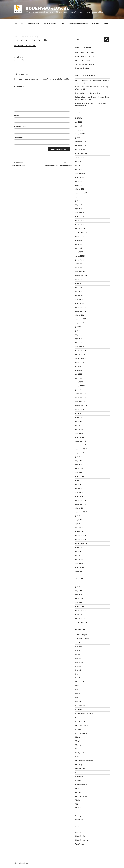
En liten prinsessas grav (83, 60)
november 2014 (81, 575)
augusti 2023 (80, 236)
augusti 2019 (80, 410)
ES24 (77, 686)
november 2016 (81, 504)
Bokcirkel (79, 658)
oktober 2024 (80, 189)
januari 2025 (80, 177)
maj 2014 (79, 591)
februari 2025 (80, 173)
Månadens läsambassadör (84, 761)
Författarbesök (80, 706)
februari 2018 (80, 473)
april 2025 (79, 165)
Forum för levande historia (84, 713)
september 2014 (81, 583)
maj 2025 (79, 161)
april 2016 (79, 524)
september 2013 (81, 622)
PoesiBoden (79, 788)
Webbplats (19, 137)
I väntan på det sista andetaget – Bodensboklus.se (92, 97)
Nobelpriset (79, 776)
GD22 (77, 717)
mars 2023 (79, 252)
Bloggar (78, 650)
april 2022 (79, 291)
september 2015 (81, 543)
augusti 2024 (80, 197)
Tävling (106, 23)
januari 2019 (80, 437)
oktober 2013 (80, 618)
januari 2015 (80, 567)
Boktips (78, 666)
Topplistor (79, 812)
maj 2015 (79, 551)
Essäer (78, 690)
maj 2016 (79, 520)
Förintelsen (79, 709)
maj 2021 (79, 335)
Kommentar (20, 87)
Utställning (79, 820)
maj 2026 (79, 122)
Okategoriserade (81, 784)
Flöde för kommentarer (83, 840)
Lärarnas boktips (51, 23)
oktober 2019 (80, 402)
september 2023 (81, 232)
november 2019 (81, 398)
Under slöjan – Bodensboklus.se (86, 87)
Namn (17, 115)
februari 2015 (80, 563)
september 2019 (81, 406)
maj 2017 (79, 484)
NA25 (77, 772)
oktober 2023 (80, 228)
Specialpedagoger (81, 796)
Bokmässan (79, 662)
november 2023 (81, 224)
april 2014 (79, 595)
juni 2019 (78, 417)
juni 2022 (78, 283)
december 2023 (81, 220)
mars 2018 (79, 469)
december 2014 (81, 571)
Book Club (96, 23)
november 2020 (81, 350)
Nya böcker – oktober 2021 (25, 46)
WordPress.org (80, 844)
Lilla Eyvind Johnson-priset (84, 753)
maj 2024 (79, 205)
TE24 (77, 804)
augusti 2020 (80, 362)
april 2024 (79, 209)
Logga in (78, 832)
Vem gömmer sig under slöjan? (86, 64)
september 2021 (81, 319)
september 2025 (81, 154)
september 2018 (81, 449)
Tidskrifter (79, 808)
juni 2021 (78, 331)
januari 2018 (80, 477)
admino (35, 37)
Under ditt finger (95, 93)
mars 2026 (79, 130)
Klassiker (78, 729)
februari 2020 (80, 386)
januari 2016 (80, 532)
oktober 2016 (80, 508)
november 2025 (81, 146)
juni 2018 (78, 457)
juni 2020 (79, 370)
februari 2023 (80, 256)
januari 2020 (80, 390)
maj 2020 (79, 374)
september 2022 (81, 276)
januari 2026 (80, 138)
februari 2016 (80, 528)
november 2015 (81, 539)
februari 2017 (80, 492)
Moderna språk (80, 769)
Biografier (79, 646)
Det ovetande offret (82, 68)
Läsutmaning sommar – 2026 (85, 56)
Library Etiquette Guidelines (78, 23)
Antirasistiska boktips (83, 639)
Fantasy (78, 694)
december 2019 (81, 394)
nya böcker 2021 (24, 60)
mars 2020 (79, 382)
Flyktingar (79, 702)
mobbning (79, 765)
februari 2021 (80, 347)
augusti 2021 (80, 323)
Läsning (78, 745)
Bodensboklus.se (47, 8)
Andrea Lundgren (81, 635)
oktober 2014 (80, 579)
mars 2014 (79, 599)
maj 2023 (79, 244)
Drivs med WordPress (21, 863)
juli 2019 (78, 413)
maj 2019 (79, 421)
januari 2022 (80, 303)
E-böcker (78, 678)
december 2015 (81, 535)
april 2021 (79, 339)
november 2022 (81, 268)
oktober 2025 (80, 150)
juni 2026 (79, 118)
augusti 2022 (80, 280)
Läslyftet (78, 741)
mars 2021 (79, 343)
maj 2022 (79, 287)
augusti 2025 (80, 157)
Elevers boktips (34, 23)
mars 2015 (79, 559)
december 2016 (81, 500)
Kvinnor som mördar (85, 99)
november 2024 (81, 185)
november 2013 (81, 614)
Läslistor (78, 737)
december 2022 (81, 264)
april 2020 (79, 378)
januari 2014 (80, 606)
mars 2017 (79, 488)
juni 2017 (78, 480)
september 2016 (81, 512)
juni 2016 (78, 516)
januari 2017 (80, 496)
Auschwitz (79, 643)
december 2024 (81, 181)
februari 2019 (80, 433)
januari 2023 (80, 260)
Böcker (20, 57)
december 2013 (81, 610)
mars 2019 (79, 429)
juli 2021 (78, 327)
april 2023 (79, 248)
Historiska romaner (82, 721)
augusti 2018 (80, 453)
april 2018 (79, 465)
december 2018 (81, 441)
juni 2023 (79, 240)
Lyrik (77, 757)
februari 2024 (80, 213)
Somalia (78, 792)
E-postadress (21, 126)
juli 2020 (78, 366)
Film (63, 23)
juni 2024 (79, 201)
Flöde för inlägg (80, 836)
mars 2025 (79, 169)
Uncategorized (80, 816)
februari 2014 (80, 602)
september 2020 (81, 358)
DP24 (77, 674)
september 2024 (81, 193)
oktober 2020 (80, 354)
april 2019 (79, 425)
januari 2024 (80, 217)
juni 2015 (78, 547)
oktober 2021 (80, 315)
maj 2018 (79, 461)
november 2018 (81, 445)
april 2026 (79, 126)
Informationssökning (82, 725)
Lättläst (78, 749)
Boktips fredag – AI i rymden (85, 52)
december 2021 (81, 307)
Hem (16, 23)
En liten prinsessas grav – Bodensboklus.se (90, 80)
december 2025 (81, 142)
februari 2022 (80, 299)
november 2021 (81, 311)
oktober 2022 (80, 272)
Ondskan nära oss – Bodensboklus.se (88, 103)
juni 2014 (78, 587)
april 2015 (79, 555)
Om (23, 23)
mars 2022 (79, 295)
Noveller (78, 780)
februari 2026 (80, 134)
